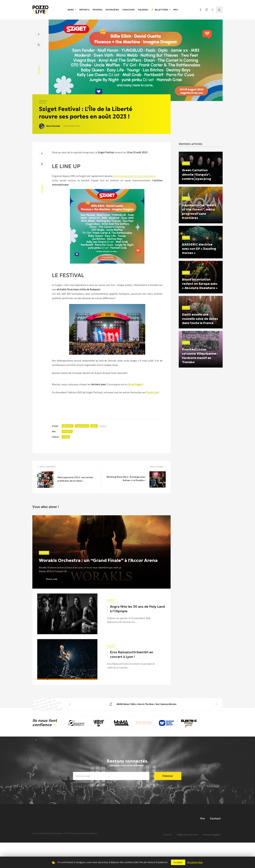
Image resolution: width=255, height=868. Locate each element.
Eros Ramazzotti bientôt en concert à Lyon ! (132, 654)
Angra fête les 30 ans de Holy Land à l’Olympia (137, 609)
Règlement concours (188, 835)
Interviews (112, 10)
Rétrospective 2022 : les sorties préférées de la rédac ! (75, 479)
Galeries (143, 10)
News (71, 10)
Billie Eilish (68, 426)
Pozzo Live (152, 392)
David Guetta (82, 426)
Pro (176, 10)
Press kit (168, 835)
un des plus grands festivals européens (134, 176)
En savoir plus (195, 862)
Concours (128, 10)
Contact (215, 818)
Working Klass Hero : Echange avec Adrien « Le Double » (126, 479)
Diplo (94, 426)
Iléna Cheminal (53, 126)
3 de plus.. (103, 426)
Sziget (66, 437)
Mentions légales (212, 835)
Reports (84, 10)
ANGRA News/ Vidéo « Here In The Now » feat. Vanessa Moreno (143, 704)
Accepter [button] (178, 862)
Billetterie (159, 10)
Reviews (97, 10)
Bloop (94, 833)
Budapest (67, 431)
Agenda (43, 101)
